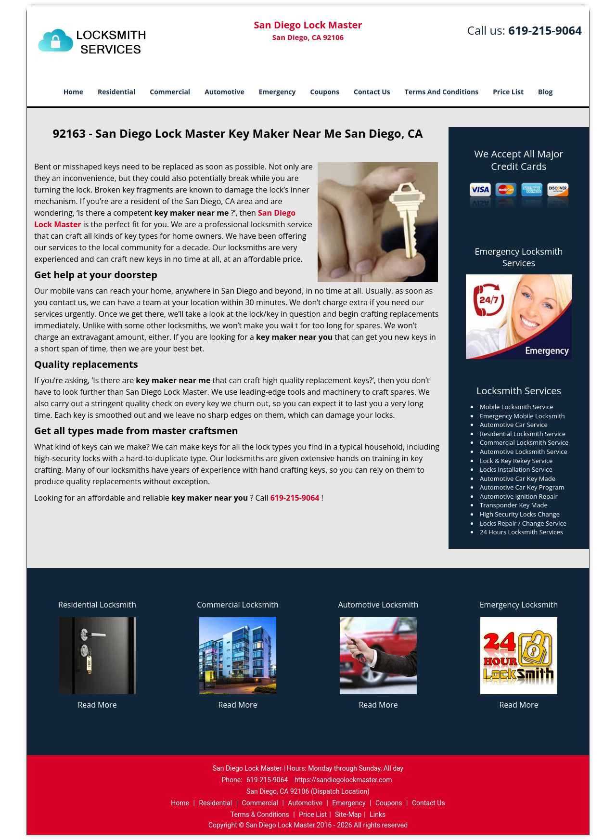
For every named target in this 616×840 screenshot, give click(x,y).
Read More (97, 705)
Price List (508, 92)
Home (73, 92)
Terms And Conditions (442, 92)
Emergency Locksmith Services (519, 257)
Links (378, 814)
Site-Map (348, 814)
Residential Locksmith (97, 605)
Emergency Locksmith (519, 605)
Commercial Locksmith (238, 605)
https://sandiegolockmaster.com (343, 780)
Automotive (225, 92)
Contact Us (372, 92)
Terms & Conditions (260, 814)
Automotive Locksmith (379, 605)
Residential (116, 92)
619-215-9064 (545, 30)
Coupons (325, 92)
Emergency (277, 92)
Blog (545, 92)
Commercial (170, 92)
